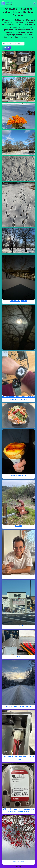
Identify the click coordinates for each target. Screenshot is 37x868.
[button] (34, 3)
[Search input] (13, 44)
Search (6, 48)
